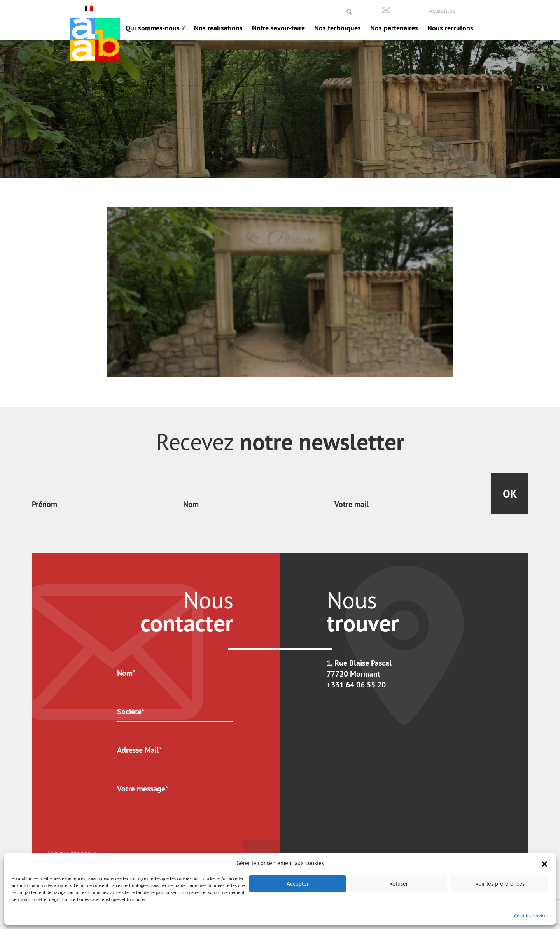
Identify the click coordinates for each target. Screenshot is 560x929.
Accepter (298, 884)
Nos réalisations (218, 28)
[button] (544, 863)
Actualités (442, 11)
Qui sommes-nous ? (155, 28)
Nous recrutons (450, 28)
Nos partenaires (394, 28)
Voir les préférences (500, 884)
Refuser (399, 884)
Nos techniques (338, 28)
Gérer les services (531, 916)
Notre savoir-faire (278, 28)
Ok (510, 494)
